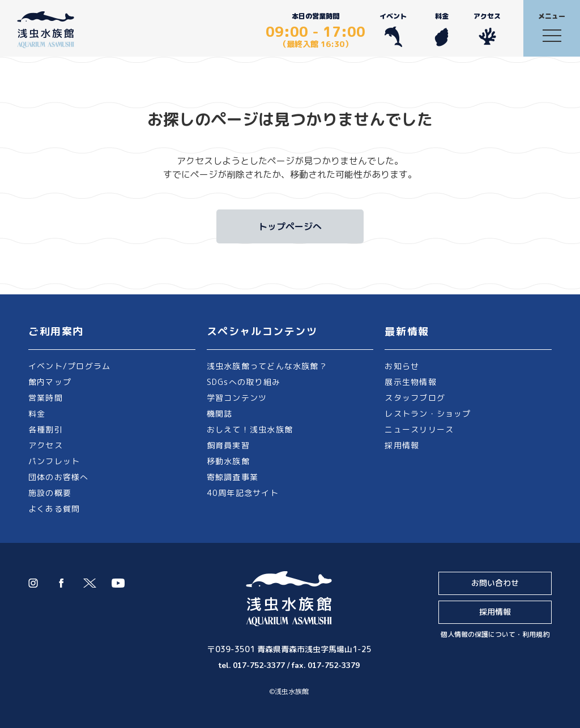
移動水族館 (228, 461)
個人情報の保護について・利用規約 (495, 634)
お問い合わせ (495, 583)
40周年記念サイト (243, 493)
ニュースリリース (419, 429)
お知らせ (402, 366)
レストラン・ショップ (428, 414)
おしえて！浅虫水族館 (250, 429)
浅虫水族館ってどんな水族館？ (267, 366)
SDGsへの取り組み (244, 382)
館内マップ (50, 382)
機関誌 (220, 414)
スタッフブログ (415, 398)
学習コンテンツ (237, 398)
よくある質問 (54, 509)
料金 (442, 29)
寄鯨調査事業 (233, 477)
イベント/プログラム (69, 366)
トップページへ (290, 226)
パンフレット (54, 461)
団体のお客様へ (59, 477)
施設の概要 (50, 493)
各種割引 (46, 429)
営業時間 (46, 398)
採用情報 (402, 445)
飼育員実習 (228, 445)
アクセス (487, 29)
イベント (393, 29)
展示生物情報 (410, 382)
